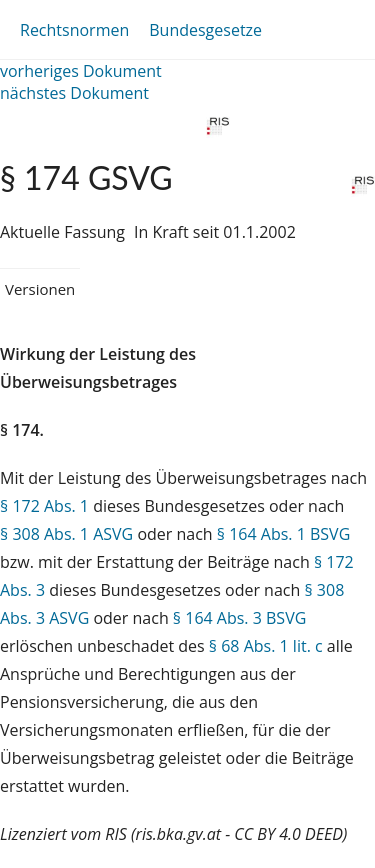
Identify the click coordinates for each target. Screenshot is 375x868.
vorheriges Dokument (81, 71)
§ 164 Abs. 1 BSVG (283, 534)
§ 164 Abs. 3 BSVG (239, 618)
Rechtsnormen (74, 30)
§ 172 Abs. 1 (44, 506)
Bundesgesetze (205, 30)
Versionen (40, 289)
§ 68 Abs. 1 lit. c (266, 646)
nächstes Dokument (74, 93)
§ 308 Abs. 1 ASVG (66, 534)
